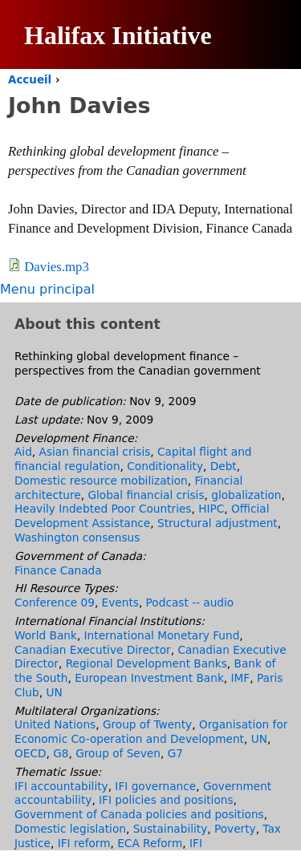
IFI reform (84, 843)
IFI (196, 843)
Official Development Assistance (142, 516)
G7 (175, 753)
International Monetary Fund (162, 635)
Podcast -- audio (190, 602)
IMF (241, 678)
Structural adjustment (218, 523)
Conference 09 (55, 602)
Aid (23, 452)
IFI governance (155, 786)
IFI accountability (61, 786)
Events (120, 602)
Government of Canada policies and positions (139, 814)
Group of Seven (118, 753)
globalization (246, 495)
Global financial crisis (146, 495)
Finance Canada (58, 570)
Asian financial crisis (95, 452)
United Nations (55, 724)
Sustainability (171, 829)
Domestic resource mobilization (101, 481)
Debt (224, 466)
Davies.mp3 (57, 267)
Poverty (235, 829)
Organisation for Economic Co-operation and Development (151, 732)
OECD (30, 753)
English (248, 120)
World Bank (46, 635)
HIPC (211, 509)
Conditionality (165, 466)
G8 (61, 753)
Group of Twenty (147, 724)
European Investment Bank (149, 678)
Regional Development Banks (146, 663)
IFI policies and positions (166, 800)
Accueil (30, 80)
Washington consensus (77, 537)
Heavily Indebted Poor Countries (103, 509)
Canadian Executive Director (93, 650)
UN (54, 692)
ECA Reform (150, 843)
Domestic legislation (70, 829)
